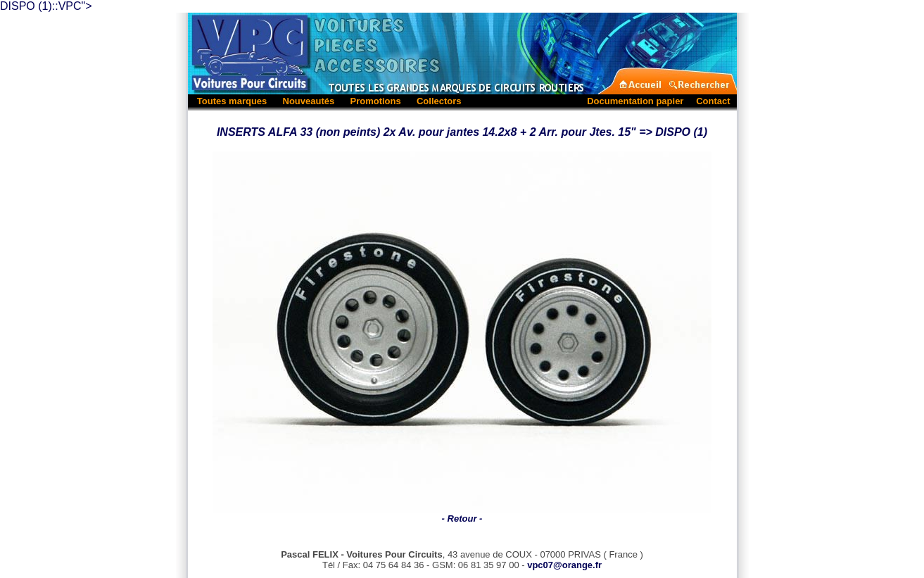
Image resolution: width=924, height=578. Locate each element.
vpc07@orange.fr (564, 552)
